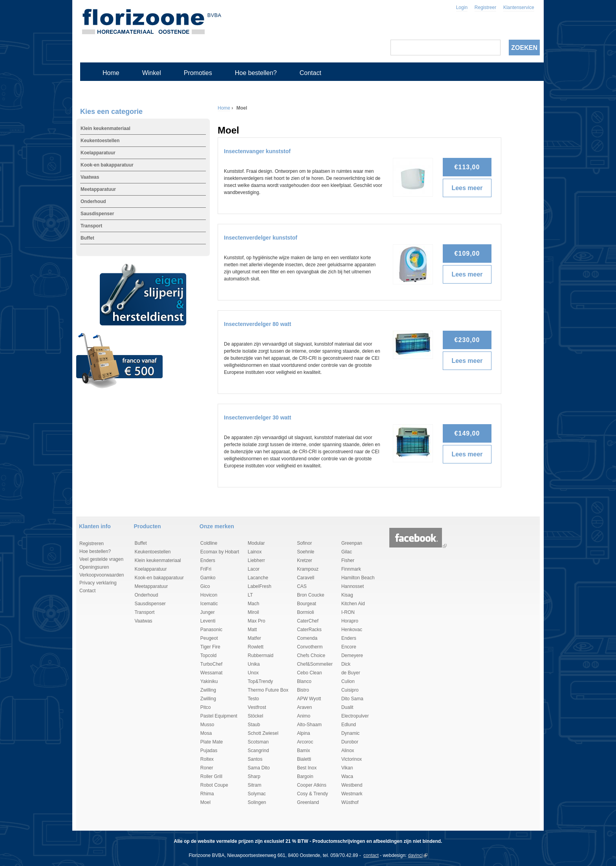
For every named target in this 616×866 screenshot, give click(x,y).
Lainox (255, 552)
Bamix (303, 751)
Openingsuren (94, 567)
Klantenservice (519, 7)
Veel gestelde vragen (101, 559)
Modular (256, 543)
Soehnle (306, 552)
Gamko (208, 578)
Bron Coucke (311, 595)
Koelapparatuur (98, 153)
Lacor (254, 569)
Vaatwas (90, 177)
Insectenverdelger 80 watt (258, 324)
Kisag (347, 595)
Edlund (349, 725)
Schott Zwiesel (263, 733)
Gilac (347, 552)
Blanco (304, 681)
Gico (205, 586)
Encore (349, 647)
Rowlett (256, 647)
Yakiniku (209, 681)
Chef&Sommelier (315, 664)
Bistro (303, 690)
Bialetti (304, 759)
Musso (207, 725)
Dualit (347, 707)
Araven (304, 707)
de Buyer (351, 673)
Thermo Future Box (268, 690)
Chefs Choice (311, 655)
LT (250, 595)
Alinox (348, 751)
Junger (208, 612)
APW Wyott (309, 699)
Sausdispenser (97, 214)
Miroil (254, 612)
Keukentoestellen (100, 141)
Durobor (350, 742)
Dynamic (351, 733)
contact (371, 855)
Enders (208, 560)
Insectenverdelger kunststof (261, 238)
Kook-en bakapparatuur (107, 165)
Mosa (206, 733)
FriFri (206, 569)
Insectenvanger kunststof (257, 151)
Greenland (308, 802)
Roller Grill (211, 776)
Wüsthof (350, 802)
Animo (304, 716)
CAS (302, 586)
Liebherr (257, 560)
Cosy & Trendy (313, 794)
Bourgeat (307, 604)
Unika (254, 664)
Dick (346, 664)
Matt (252, 630)
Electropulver (355, 716)
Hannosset (353, 586)
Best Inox (307, 768)
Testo (254, 699)
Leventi (208, 621)
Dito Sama (352, 699)
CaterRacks (309, 630)
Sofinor (304, 543)
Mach (254, 604)
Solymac (257, 794)
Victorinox (352, 759)
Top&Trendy (260, 681)
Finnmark (351, 569)
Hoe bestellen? (256, 73)
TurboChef (211, 664)
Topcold (208, 655)
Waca (347, 776)
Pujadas (209, 751)
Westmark (352, 794)
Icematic (209, 604)
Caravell (306, 578)
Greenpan (352, 543)
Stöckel (256, 716)
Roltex (207, 759)
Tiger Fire (210, 647)
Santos (255, 759)
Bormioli (305, 612)
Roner (207, 768)
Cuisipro (350, 690)
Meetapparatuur (98, 189)
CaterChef (308, 621)
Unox (253, 673)
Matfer (255, 638)
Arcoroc (305, 742)
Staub (254, 725)
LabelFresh (260, 586)
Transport (91, 226)
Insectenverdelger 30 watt (258, 417)
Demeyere (352, 655)
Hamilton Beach (358, 578)
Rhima (207, 794)
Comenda (307, 638)
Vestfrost (257, 707)
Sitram (255, 785)
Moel (205, 802)
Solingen (257, 802)
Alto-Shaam (309, 725)
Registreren (92, 544)
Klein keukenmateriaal (105, 128)
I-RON (348, 612)
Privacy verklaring (98, 583)
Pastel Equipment (219, 716)
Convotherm (310, 647)
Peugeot (209, 638)
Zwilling (208, 690)
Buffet (87, 238)
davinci (415, 855)
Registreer (485, 7)
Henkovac (352, 630)
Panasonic (211, 630)
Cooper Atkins (312, 785)
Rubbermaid (261, 655)
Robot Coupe (214, 785)
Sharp (254, 776)
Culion (348, 681)
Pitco (206, 707)
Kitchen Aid (353, 604)
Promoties (198, 73)
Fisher (348, 560)
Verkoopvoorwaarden (102, 575)
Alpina (303, 733)
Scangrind (258, 751)
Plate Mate (212, 742)
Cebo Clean (309, 673)
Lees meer (469, 188)
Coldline (209, 543)
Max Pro (257, 621)
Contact (310, 73)
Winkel (152, 73)
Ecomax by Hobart (220, 552)
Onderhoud (93, 201)
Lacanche (258, 578)
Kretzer (305, 560)
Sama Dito (259, 768)
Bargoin (305, 776)
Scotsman (258, 742)
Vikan (347, 768)
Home (111, 73)
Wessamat (211, 673)
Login (462, 7)
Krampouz (308, 569)
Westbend (352, 785)
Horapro (350, 621)
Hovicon (209, 595)
